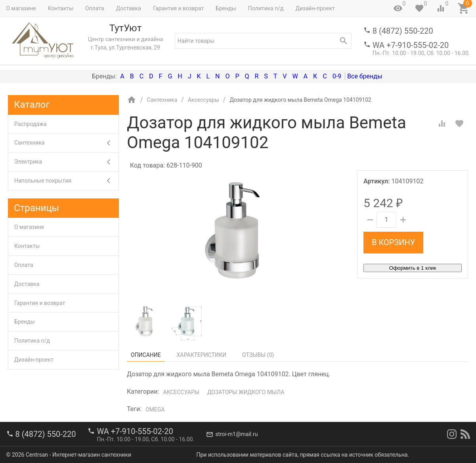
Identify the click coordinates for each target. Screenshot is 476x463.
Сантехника (66, 143)
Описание (146, 355)
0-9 (337, 76)
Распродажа (31, 124)
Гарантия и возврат (178, 8)
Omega (155, 410)
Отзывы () (258, 355)
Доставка (129, 8)
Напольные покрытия (66, 181)
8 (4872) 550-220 (403, 31)
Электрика (66, 162)
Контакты (61, 8)
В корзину (393, 242)
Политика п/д (266, 8)
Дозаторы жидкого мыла (246, 392)
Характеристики (202, 355)
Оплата (95, 8)
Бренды (226, 8)
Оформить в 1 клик (413, 268)
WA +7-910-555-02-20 (411, 45)
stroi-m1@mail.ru (236, 434)
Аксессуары (181, 392)
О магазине (21, 8)
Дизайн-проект (315, 8)
